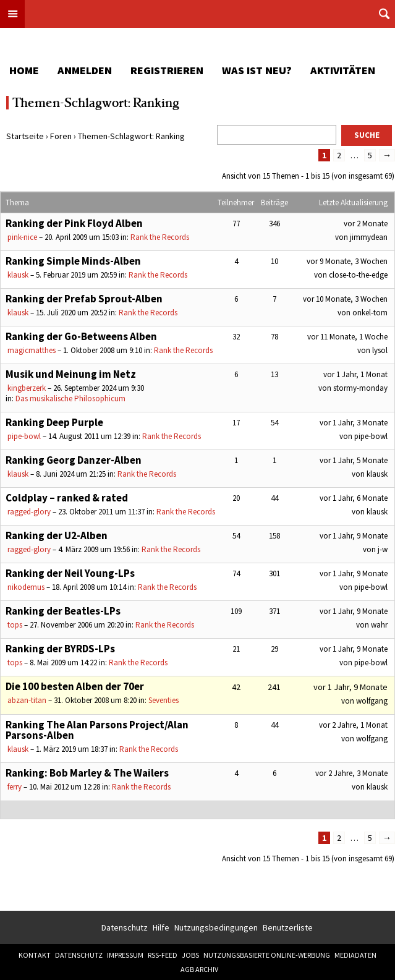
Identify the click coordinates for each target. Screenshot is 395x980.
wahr (379, 625)
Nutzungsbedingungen (216, 927)
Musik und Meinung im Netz (71, 374)
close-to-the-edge (358, 275)
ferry (15, 787)
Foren (61, 136)
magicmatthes (32, 350)
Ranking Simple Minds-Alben (73, 261)
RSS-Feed (163, 955)
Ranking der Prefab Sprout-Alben (84, 299)
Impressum (125, 955)
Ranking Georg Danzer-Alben (74, 460)
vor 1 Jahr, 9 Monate (354, 536)
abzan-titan (27, 700)
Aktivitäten (343, 70)
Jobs (190, 955)
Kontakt (35, 955)
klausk (18, 275)
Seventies (164, 700)
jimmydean (369, 237)
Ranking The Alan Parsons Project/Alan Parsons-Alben (97, 730)
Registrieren (167, 70)
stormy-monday (360, 388)
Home (24, 70)
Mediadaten (355, 955)
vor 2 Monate (366, 224)
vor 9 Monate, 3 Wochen (347, 261)
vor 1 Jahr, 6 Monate (354, 498)
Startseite (25, 136)
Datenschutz (125, 927)
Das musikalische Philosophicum (70, 398)
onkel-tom (370, 313)
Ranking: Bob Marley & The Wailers (87, 773)
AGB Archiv (199, 969)
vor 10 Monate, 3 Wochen (345, 299)
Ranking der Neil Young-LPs (70, 573)
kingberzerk (27, 388)
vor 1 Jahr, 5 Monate (354, 460)
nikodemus (26, 587)
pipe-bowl (24, 436)
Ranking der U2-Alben (57, 535)
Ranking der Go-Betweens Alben (81, 336)
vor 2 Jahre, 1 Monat (353, 725)
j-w (383, 549)
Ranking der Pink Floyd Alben (74, 223)
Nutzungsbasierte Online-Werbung (267, 955)
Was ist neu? (257, 70)
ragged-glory (29, 512)
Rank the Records (160, 237)
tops (15, 625)
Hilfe (161, 927)
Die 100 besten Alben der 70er (75, 686)
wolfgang (372, 701)
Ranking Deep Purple (54, 422)
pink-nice (22, 237)
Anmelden (85, 70)
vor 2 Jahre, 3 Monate (351, 773)
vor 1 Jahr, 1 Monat (355, 374)
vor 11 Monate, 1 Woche (347, 337)
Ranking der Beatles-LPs (63, 611)
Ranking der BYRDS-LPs (60, 649)
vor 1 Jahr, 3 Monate (354, 423)
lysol (380, 350)
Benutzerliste (288, 927)
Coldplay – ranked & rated (67, 498)
